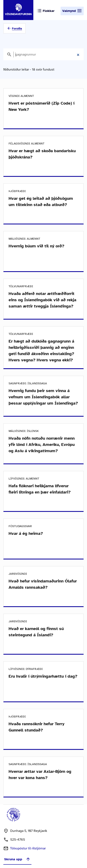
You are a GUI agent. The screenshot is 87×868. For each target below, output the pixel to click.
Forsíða (17, 28)
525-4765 (18, 840)
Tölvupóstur (28, 848)
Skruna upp (17, 859)
